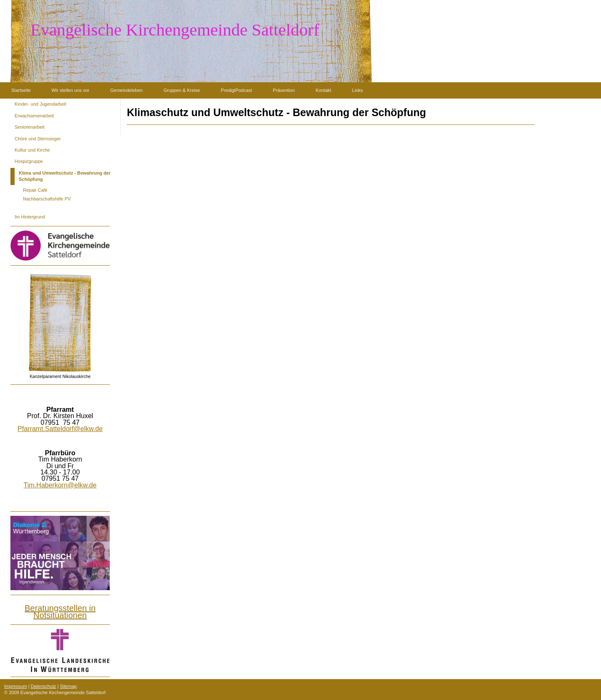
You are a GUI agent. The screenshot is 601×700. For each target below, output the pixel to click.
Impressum (15, 686)
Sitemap (68, 686)
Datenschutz (43, 686)
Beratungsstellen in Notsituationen (60, 612)
